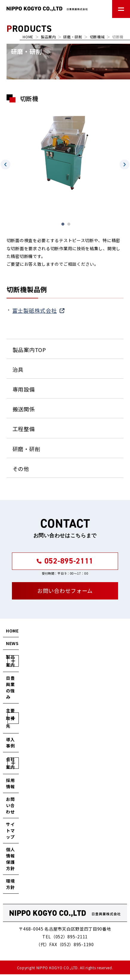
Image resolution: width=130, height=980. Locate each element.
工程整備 (24, 429)
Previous (6, 164)
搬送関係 (24, 409)
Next (124, 164)
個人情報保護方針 (10, 859)
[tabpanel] (65, 151)
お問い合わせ (10, 805)
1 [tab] (63, 224)
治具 (18, 369)
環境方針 (10, 884)
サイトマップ (10, 830)
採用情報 (10, 783)
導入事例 (10, 743)
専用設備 (24, 389)
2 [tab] (69, 224)
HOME (28, 37)
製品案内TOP (29, 350)
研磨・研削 (73, 37)
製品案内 (48, 37)
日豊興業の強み (10, 687)
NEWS (12, 643)
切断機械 (97, 37)
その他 (21, 469)
